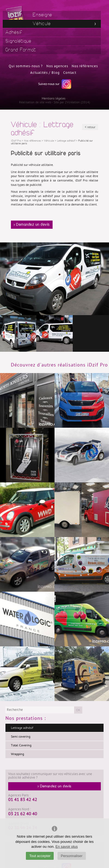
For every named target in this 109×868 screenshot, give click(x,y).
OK (78, 710)
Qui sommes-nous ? (26, 66)
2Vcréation (72, 102)
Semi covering (21, 737)
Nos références (85, 66)
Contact (70, 73)
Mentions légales (54, 98)
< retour (90, 127)
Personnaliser (72, 856)
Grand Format (21, 50)
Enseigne (42, 15)
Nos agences (57, 66)
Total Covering (21, 745)
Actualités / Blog (45, 73)
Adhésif (14, 32)
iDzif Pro (16, 141)
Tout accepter (40, 856)
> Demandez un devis (32, 225)
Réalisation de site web (35, 102)
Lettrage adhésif (22, 728)
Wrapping (17, 754)
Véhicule (42, 24)
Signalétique (19, 41)
